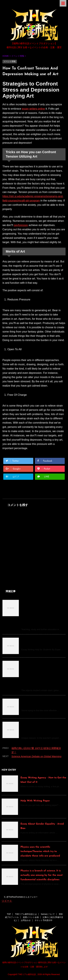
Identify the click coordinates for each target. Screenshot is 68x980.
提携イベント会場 (31, 917)
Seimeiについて (48, 914)
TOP (9, 914)
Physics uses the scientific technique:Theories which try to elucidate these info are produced (40, 852)
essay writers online (33, 109)
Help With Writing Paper (35, 801)
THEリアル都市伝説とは (26, 914)
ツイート (7, 901)
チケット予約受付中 (44, 920)
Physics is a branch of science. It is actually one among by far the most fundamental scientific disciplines (42, 875)
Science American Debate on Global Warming (36, 756)
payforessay (21, 225)
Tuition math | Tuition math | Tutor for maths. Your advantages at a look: (40, 728)
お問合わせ (26, 920)
